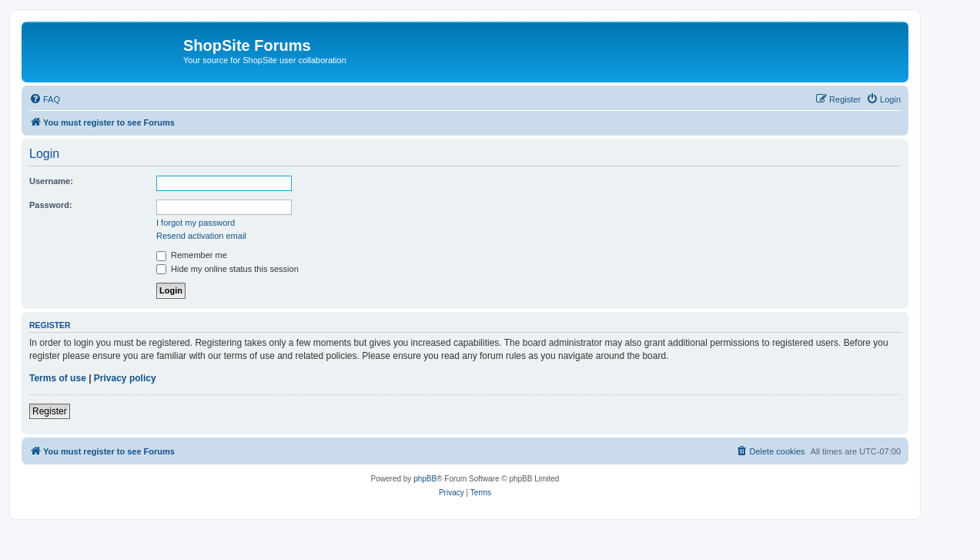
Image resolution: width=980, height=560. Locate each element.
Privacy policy (125, 378)
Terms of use (58, 378)
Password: (51, 205)
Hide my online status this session (227, 269)
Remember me (192, 255)
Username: (51, 181)
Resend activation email (201, 236)
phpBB (425, 479)
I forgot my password (196, 223)
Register (50, 411)
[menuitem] (45, 99)
